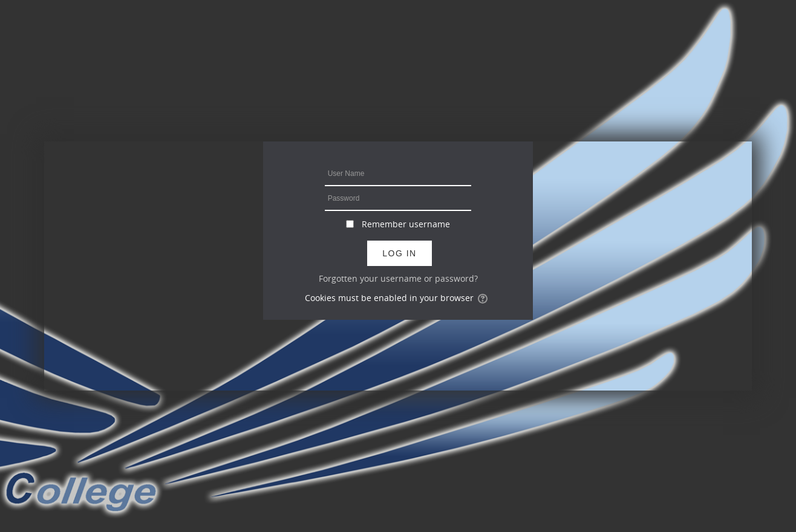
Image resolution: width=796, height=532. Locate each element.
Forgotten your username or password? (398, 278)
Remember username (406, 224)
